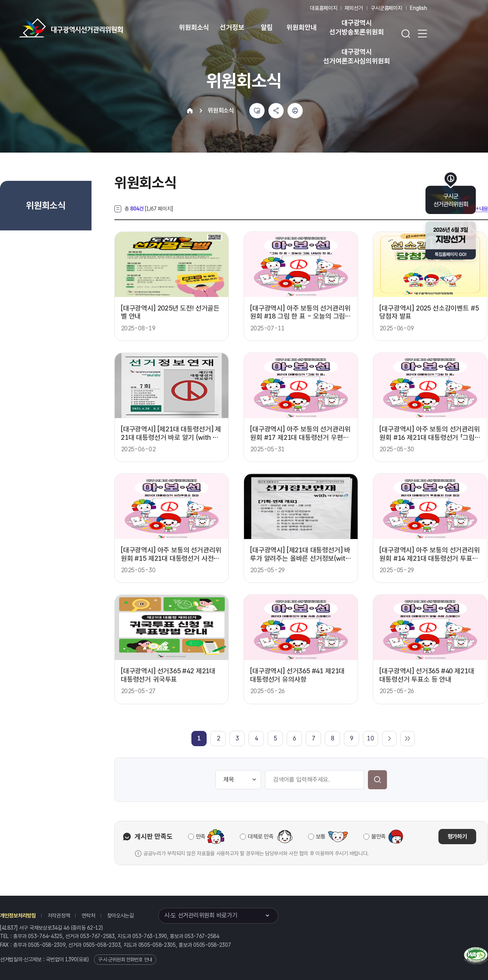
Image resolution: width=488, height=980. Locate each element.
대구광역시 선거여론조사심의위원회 (356, 56)
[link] (199, 738)
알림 (267, 27)
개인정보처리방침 (18, 916)
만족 (201, 837)
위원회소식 (194, 27)
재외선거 (354, 8)
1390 (71, 959)
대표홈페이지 (323, 8)
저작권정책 (59, 916)
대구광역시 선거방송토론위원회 (356, 27)
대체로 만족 (261, 837)
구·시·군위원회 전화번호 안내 (125, 960)
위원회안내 (301, 27)
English (418, 8)
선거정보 (232, 27)
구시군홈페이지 (386, 8)
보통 (321, 837)
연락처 (88, 916)
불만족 (379, 837)
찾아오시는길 (120, 916)
